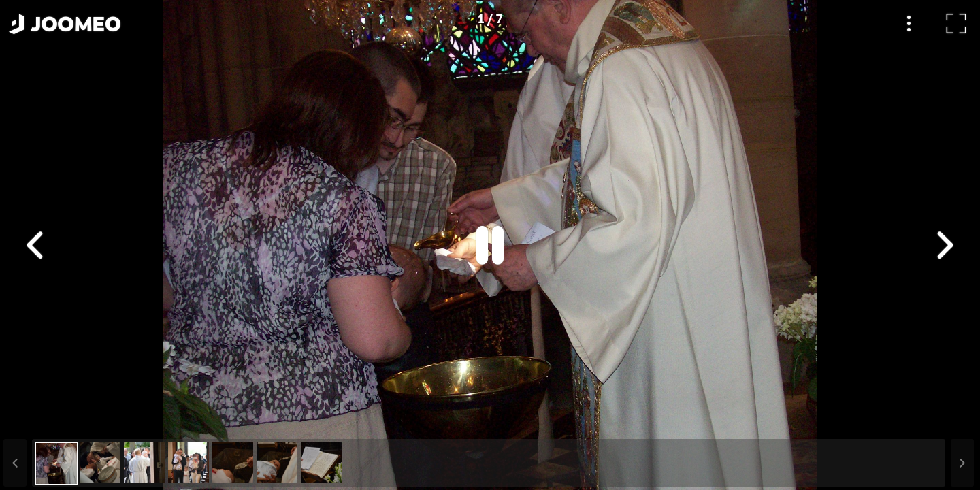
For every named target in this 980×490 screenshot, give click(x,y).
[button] (36, 420)
